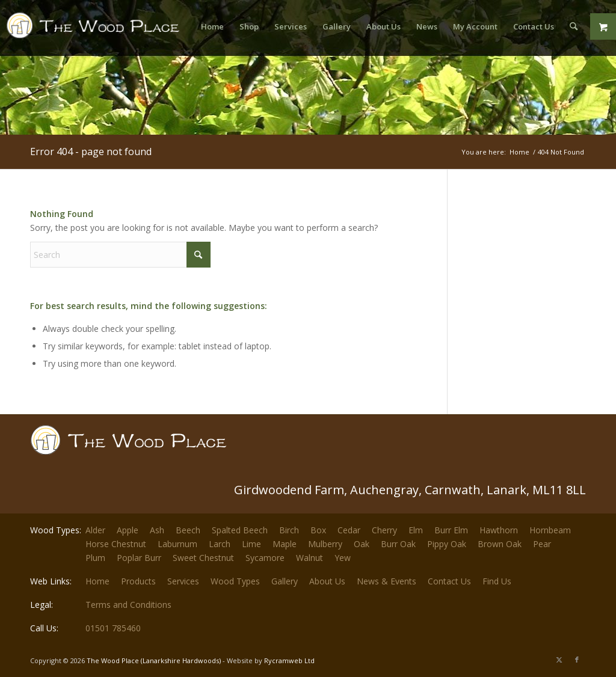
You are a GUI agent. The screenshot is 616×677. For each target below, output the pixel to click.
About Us (327, 581)
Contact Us (449, 581)
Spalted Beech (240, 530)
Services (183, 581)
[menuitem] (212, 26)
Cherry (384, 530)
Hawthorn (499, 530)
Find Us (497, 581)
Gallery (285, 581)
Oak (362, 544)
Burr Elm (451, 530)
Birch (289, 530)
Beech (188, 530)
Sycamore (265, 558)
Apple (128, 530)
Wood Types (235, 581)
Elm (416, 530)
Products (138, 581)
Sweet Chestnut (203, 558)
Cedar (349, 530)
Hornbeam (550, 530)
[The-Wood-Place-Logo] (96, 32)
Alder (95, 530)
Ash (157, 530)
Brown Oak (500, 544)
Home (97, 581)
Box (318, 530)
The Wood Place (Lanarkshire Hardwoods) (154, 660)
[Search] (574, 26)
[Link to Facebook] (577, 660)
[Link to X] (559, 660)
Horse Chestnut (116, 544)
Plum (95, 558)
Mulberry (325, 544)
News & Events (387, 581)
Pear (542, 544)
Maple (285, 544)
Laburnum (177, 544)
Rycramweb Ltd (289, 660)
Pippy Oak (447, 544)
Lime (251, 544)
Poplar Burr (139, 558)
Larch (220, 544)
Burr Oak (398, 544)
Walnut (310, 558)
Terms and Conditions (128, 605)
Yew (343, 558)
